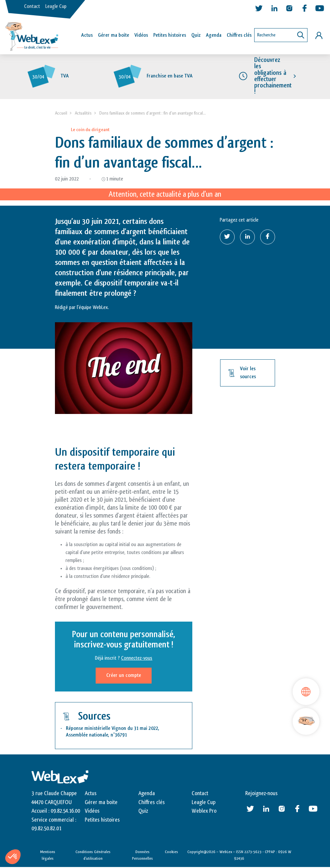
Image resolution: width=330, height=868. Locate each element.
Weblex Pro (204, 812)
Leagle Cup (56, 6)
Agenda (214, 35)
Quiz (196, 35)
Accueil (61, 114)
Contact (32, 6)
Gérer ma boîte (114, 35)
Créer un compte (124, 676)
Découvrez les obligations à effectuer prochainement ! (273, 77)
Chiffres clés (239, 35)
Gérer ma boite (101, 803)
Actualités (83, 114)
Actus (87, 35)
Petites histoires (170, 35)
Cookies (171, 853)
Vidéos (141, 35)
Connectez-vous (137, 659)
